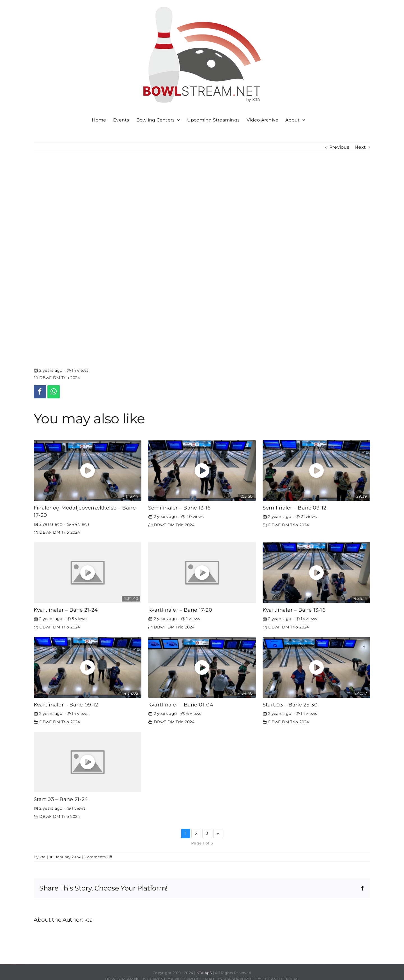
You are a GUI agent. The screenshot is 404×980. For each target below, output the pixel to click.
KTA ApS (204, 973)
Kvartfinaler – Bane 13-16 (294, 610)
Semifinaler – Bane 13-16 (179, 508)
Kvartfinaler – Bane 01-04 (181, 705)
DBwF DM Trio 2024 (60, 378)
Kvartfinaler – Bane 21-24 (66, 610)
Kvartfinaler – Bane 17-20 (180, 610)
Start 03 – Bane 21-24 (61, 799)
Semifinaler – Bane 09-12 (295, 508)
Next (360, 147)
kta (43, 857)
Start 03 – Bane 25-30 (290, 705)
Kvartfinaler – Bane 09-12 (66, 705)
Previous (339, 147)
